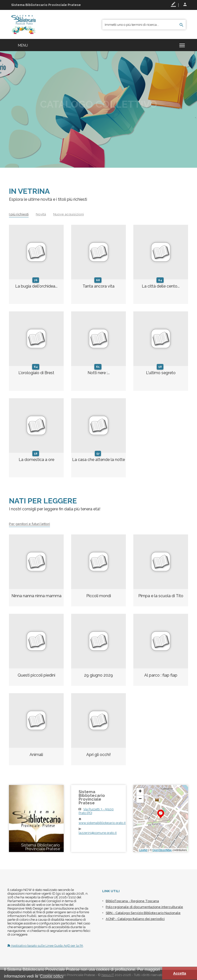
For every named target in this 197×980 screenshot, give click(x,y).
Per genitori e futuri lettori (31, 524)
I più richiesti (19, 214)
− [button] (140, 799)
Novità (42, 214)
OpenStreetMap (162, 850)
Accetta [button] (180, 973)
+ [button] (140, 792)
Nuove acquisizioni (71, 214)
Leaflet (143, 850)
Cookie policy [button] (52, 976)
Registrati (173, 4)
